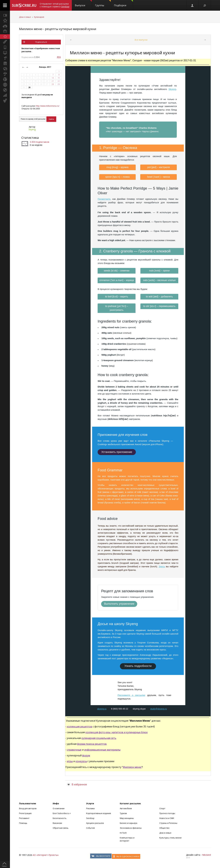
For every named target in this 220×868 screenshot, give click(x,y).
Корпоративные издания (99, 813)
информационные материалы (102, 750)
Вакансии (57, 823)
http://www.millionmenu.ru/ (48, 106)
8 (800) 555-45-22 (120, 709)
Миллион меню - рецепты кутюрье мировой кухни (58, 29)
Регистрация (25, 813)
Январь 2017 (45, 67)
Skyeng (32, 129)
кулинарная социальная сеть (99, 738)
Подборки (123, 4)
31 (29, 87)
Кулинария (39, 17)
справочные (74, 750)
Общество (164, 828)
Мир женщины (127, 818)
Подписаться (41, 42)
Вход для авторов (28, 808)
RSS (59, 57)
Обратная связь (61, 828)
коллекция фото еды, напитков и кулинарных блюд (116, 732)
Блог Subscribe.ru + (62, 813)
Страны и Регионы (168, 823)
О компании (59, 808)
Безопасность (60, 818)
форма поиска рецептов (92, 744)
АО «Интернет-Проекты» (46, 855)
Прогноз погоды (167, 813)
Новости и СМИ (167, 818)
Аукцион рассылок (95, 823)
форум (86, 755)
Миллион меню (132, 767)
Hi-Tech (123, 833)
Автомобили (126, 808)
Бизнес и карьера (128, 823)
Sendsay (90, 818)
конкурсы (81, 761)
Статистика (30, 138)
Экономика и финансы (131, 828)
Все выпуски (141, 40)
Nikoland (206, 855)
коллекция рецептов (79, 726)
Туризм (123, 813)
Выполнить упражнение (119, 604)
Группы (103, 4)
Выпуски (83, 4)
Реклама (90, 808)
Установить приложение (117, 452)
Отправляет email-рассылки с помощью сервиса (55, 5)
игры (70, 761)
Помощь (23, 823)
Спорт (162, 808)
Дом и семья (25, 17)
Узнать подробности (138, 666)
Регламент (24, 818)
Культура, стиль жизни (170, 838)
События (90, 828)
